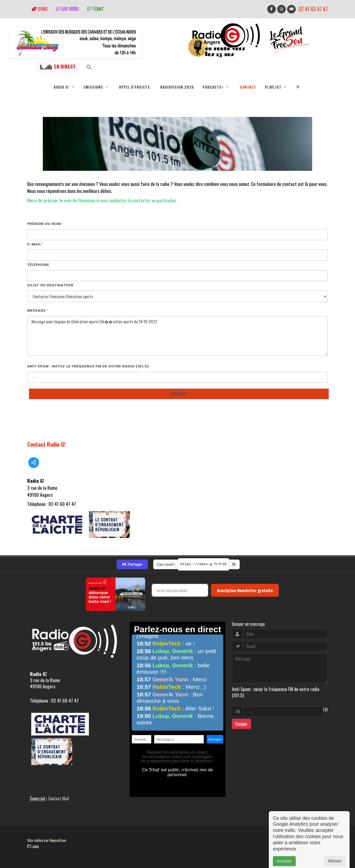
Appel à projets (135, 87)
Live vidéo (67, 9)
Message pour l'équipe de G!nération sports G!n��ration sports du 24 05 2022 (177, 336)
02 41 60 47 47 (313, 9)
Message (38, 310)
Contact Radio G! (46, 444)
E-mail (36, 244)
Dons (39, 9)
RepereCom (58, 840)
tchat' (96, 9)
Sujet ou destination (50, 285)
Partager (132, 564)
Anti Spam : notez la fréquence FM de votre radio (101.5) (88, 366)
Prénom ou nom (45, 224)
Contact (248, 87)
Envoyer (241, 724)
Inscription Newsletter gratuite (245, 590)
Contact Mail (59, 798)
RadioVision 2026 (177, 87)
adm (33, 846)
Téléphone (38, 265)
